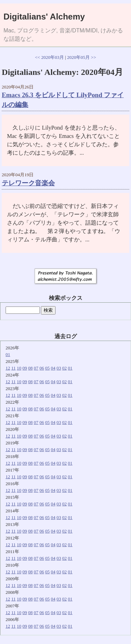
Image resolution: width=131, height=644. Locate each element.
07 (36, 368)
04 (53, 368)
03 (59, 368)
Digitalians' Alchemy (44, 17)
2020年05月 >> (82, 57)
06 (42, 368)
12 (8, 368)
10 (19, 368)
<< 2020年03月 (49, 57)
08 (31, 368)
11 (13, 368)
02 (64, 368)
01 (8, 354)
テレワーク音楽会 (28, 183)
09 (25, 368)
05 (47, 368)
